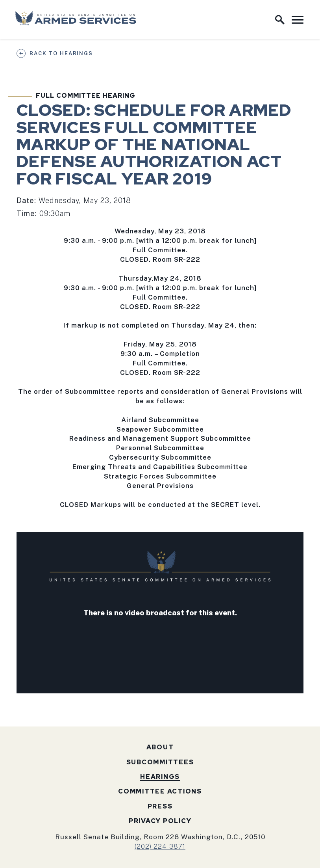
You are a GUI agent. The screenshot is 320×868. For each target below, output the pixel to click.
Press (160, 806)
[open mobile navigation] (298, 20)
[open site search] (280, 20)
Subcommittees (160, 762)
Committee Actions (160, 791)
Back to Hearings (61, 53)
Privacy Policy (160, 821)
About (160, 747)
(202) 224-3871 (160, 846)
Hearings (160, 777)
